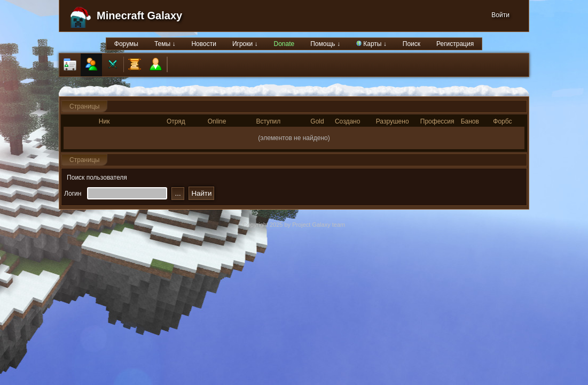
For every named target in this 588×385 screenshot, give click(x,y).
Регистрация (455, 44)
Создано (347, 121)
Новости (203, 44)
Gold (317, 121)
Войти (500, 15)
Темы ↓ (165, 44)
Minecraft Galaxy (139, 16)
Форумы (126, 44)
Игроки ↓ (245, 44)
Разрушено (393, 121)
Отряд (176, 121)
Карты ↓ (371, 44)
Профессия (437, 121)
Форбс (502, 121)
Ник (104, 121)
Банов (470, 121)
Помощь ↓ (325, 44)
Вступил (268, 121)
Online (217, 121)
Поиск (411, 44)
